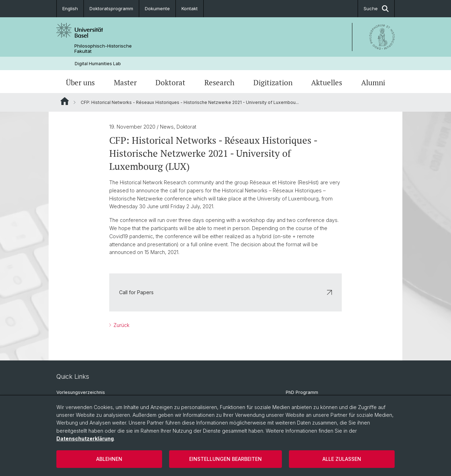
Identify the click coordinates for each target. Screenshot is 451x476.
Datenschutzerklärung (85, 438)
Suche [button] (376, 9)
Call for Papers (225, 292)
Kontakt (190, 8)
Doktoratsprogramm (111, 8)
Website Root (65, 101)
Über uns (80, 82)
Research (219, 82)
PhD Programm (302, 392)
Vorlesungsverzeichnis (81, 392)
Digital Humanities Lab (98, 64)
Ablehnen (109, 459)
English (70, 8)
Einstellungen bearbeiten (225, 459)
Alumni (373, 82)
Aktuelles (327, 82)
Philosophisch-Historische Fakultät (103, 49)
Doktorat (170, 82)
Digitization (273, 82)
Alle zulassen (342, 459)
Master (125, 82)
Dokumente (157, 8)
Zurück (121, 325)
